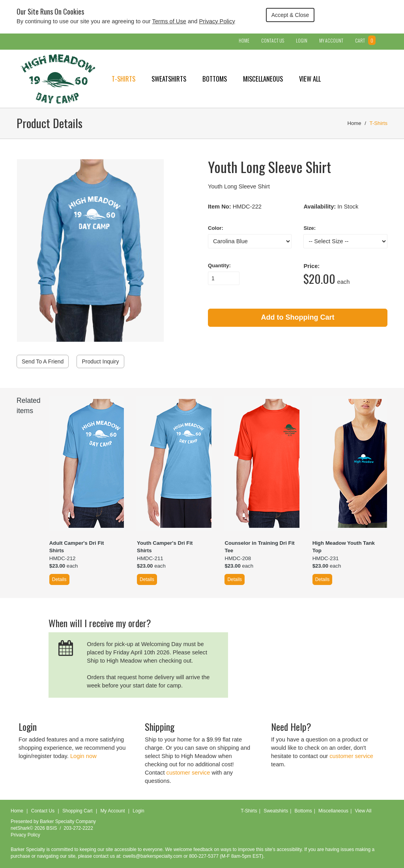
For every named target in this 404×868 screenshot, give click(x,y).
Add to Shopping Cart (298, 317)
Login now (83, 756)
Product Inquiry (100, 361)
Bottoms (215, 79)
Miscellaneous (263, 79)
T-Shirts (123, 79)
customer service (188, 773)
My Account (331, 40)
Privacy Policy (217, 21)
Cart (365, 40)
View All (310, 79)
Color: (216, 228)
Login (302, 40)
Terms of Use (169, 21)
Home (244, 40)
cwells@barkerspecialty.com (152, 856)
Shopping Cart (78, 811)
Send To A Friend (43, 361)
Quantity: (219, 265)
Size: (310, 228)
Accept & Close (290, 15)
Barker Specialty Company (68, 821)
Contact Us (273, 40)
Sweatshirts (169, 79)
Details (59, 579)
